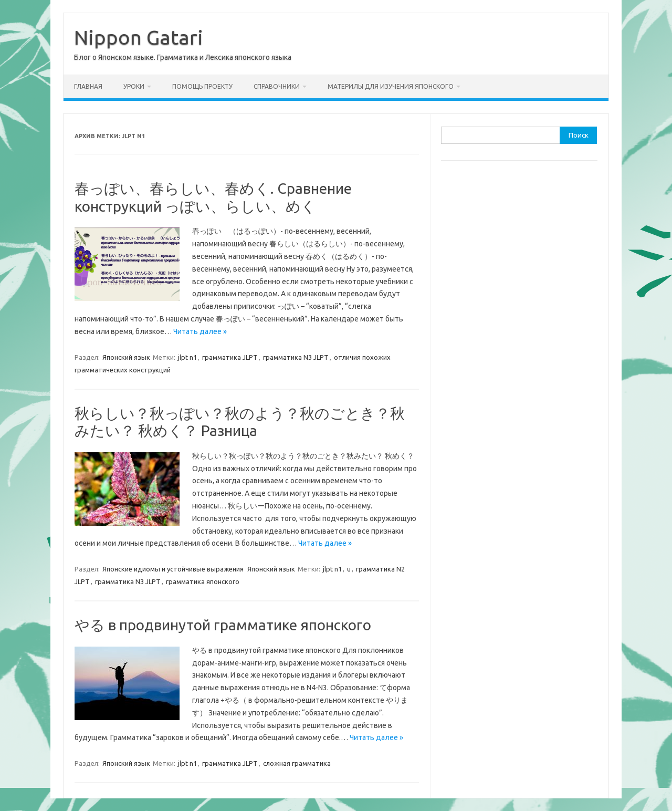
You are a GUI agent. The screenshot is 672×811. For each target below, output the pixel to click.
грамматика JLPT (230, 357)
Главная (88, 86)
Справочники (277, 86)
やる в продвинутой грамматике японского (223, 625)
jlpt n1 (187, 357)
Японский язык (126, 357)
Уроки (134, 86)
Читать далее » (200, 331)
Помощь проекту (202, 86)
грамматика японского (203, 581)
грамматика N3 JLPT (296, 357)
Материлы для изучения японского (391, 86)
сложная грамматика (297, 763)
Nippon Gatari (139, 37)
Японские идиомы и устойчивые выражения (173, 569)
